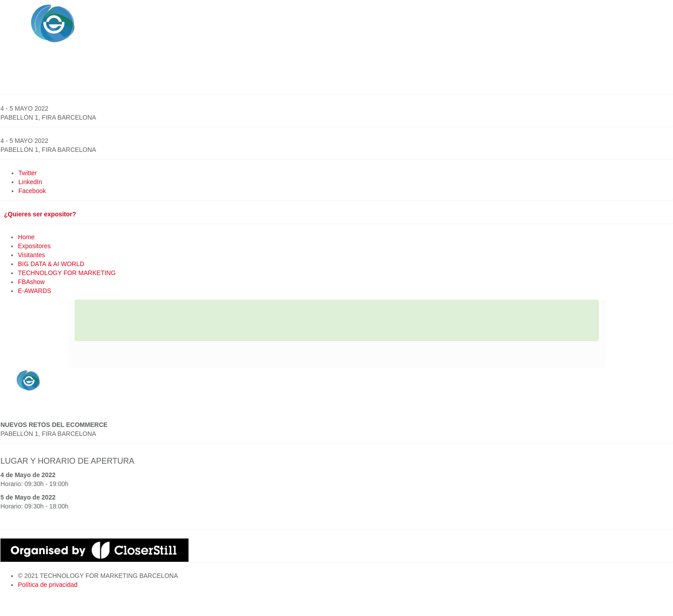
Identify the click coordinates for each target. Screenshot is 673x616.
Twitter (28, 173)
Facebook (32, 191)
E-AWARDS (34, 291)
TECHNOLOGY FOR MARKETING (67, 273)
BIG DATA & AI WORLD (51, 264)
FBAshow (31, 282)
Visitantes (31, 255)
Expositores (34, 246)
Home (26, 237)
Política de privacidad (48, 585)
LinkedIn (30, 182)
